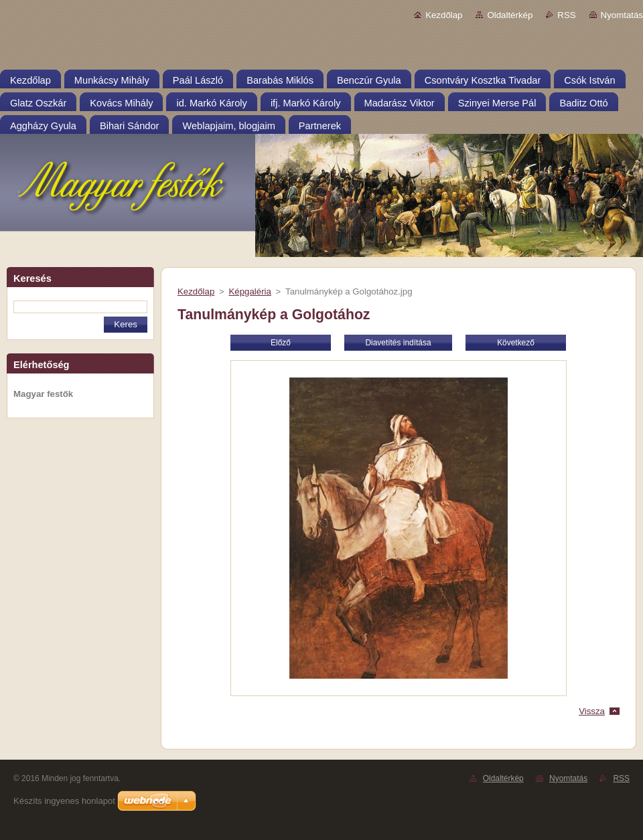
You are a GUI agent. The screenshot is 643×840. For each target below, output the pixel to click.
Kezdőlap (444, 15)
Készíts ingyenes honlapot (64, 801)
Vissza (592, 711)
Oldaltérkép (510, 15)
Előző (281, 343)
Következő (516, 343)
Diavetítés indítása (398, 343)
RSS (566, 15)
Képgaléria (249, 291)
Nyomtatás (622, 15)
